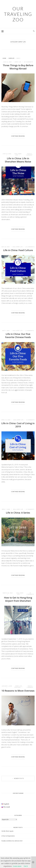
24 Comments (28, 62)
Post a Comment (29, 154)
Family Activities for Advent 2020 (12, 841)
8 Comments (30, 509)
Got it (26, 866)
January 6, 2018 (7, 686)
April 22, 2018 (6, 420)
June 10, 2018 (7, 154)
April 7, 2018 (6, 509)
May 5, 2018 (6, 331)
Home (4, 58)
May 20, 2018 (6, 247)
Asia (16, 154)
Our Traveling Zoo (18, 14)
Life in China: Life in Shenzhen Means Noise (18, 160)
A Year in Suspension (8, 836)
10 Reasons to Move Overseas (18, 691)
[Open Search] (34, 31)
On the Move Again (7, 831)
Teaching (17, 687)
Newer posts (18, 778)
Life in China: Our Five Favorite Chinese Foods (18, 336)
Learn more (17, 866)
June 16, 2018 (7, 62)
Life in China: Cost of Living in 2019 (18, 425)
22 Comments (30, 247)
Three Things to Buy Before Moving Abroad (18, 67)
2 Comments (30, 331)
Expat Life (12, 58)
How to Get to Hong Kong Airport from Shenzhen (18, 599)
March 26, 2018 (8, 593)
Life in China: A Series (18, 513)
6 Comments (30, 420)
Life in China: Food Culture (18, 250)
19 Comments (30, 594)
